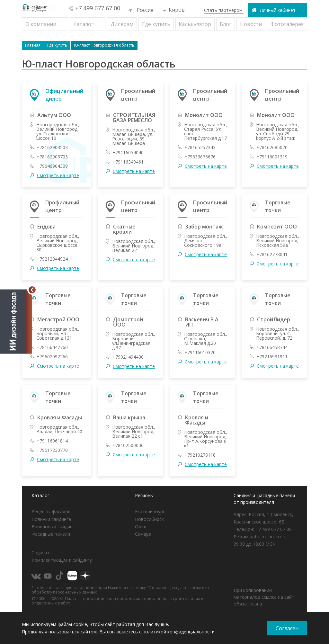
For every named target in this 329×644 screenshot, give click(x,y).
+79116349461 (128, 162)
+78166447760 (52, 347)
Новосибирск (149, 519)
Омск (141, 527)
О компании (41, 24)
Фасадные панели (51, 534)
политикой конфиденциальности (179, 632)
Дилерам (122, 24)
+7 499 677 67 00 (98, 8)
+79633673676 (200, 157)
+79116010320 (200, 353)
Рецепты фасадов (51, 511)
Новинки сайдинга (51, 519)
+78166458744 (272, 347)
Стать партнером (223, 10)
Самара (143, 534)
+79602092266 (52, 357)
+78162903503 (52, 148)
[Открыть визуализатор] (16, 320)
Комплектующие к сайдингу (62, 560)
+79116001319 (272, 157)
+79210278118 (200, 455)
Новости (251, 24)
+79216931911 (272, 357)
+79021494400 (128, 357)
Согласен (287, 628)
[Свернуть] (32, 290)
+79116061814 (52, 441)
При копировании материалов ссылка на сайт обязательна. (264, 597)
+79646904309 (52, 166)
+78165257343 (200, 148)
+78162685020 (272, 148)
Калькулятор (195, 24)
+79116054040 (128, 153)
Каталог (83, 24)
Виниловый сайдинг (53, 527)
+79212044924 (52, 259)
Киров (173, 10)
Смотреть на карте (58, 175)
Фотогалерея (287, 24)
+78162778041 (272, 255)
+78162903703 (52, 157)
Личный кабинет (278, 10)
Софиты (40, 553)
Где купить (156, 24)
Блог (226, 24)
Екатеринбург (150, 511)
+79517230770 (52, 450)
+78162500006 (128, 445)
